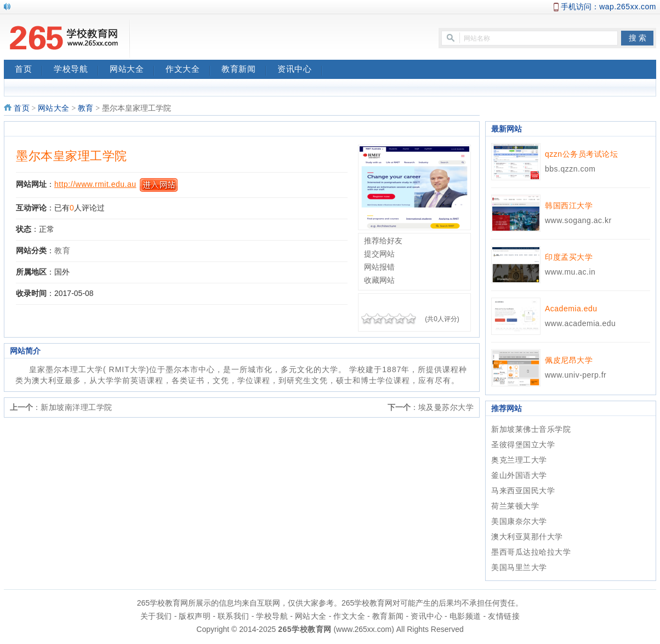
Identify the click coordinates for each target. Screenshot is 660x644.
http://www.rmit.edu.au (95, 184)
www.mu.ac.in (570, 272)
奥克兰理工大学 (519, 460)
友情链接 (504, 616)
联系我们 (234, 616)
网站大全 (132, 70)
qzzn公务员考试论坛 (581, 154)
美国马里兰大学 (519, 567)
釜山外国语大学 (519, 475)
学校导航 (76, 70)
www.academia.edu (580, 323)
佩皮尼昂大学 (569, 360)
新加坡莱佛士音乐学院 (531, 429)
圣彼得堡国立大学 (523, 444)
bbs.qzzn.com (570, 169)
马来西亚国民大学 (523, 491)
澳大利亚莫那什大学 (527, 537)
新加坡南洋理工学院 (76, 407)
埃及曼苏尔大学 (446, 407)
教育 (86, 108)
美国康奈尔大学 (519, 521)
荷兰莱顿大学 (515, 506)
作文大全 (188, 70)
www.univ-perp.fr (576, 375)
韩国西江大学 (569, 206)
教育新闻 (244, 70)
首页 (29, 70)
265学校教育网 (305, 629)
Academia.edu (571, 309)
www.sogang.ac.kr (578, 220)
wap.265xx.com (628, 7)
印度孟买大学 (569, 257)
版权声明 (195, 616)
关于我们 (156, 616)
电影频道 (465, 616)
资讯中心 (300, 70)
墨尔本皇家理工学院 (72, 156)
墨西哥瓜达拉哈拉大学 (531, 552)
